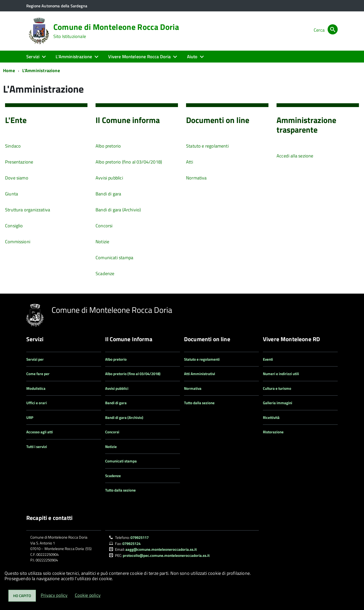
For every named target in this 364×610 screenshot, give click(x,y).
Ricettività (271, 418)
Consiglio (14, 226)
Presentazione (19, 162)
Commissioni (18, 242)
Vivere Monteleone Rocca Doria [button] (139, 57)
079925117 (140, 537)
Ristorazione (273, 432)
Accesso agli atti (40, 432)
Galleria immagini (278, 403)
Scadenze (105, 273)
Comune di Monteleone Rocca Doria (116, 31)
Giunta (12, 194)
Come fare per (38, 374)
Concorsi (104, 226)
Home (9, 70)
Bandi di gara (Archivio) (118, 210)
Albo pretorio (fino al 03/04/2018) (129, 162)
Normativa (196, 178)
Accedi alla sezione (295, 156)
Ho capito (22, 596)
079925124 (131, 544)
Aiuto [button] (192, 57)
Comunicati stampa (114, 258)
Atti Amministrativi (200, 374)
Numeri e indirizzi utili (281, 374)
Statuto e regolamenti (207, 146)
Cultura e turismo (277, 388)
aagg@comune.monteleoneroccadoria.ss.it (161, 549)
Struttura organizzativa (28, 210)
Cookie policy (88, 595)
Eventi (268, 359)
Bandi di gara (108, 194)
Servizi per (35, 359)
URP (30, 418)
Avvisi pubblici (109, 178)
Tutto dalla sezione (120, 490)
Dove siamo (17, 178)
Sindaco (13, 146)
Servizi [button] (33, 57)
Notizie (102, 242)
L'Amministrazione (41, 70)
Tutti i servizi (37, 447)
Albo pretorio (108, 146)
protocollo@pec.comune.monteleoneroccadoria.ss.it (166, 555)
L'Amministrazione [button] (74, 57)
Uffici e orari (37, 403)
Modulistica (36, 388)
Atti (190, 162)
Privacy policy (54, 595)
